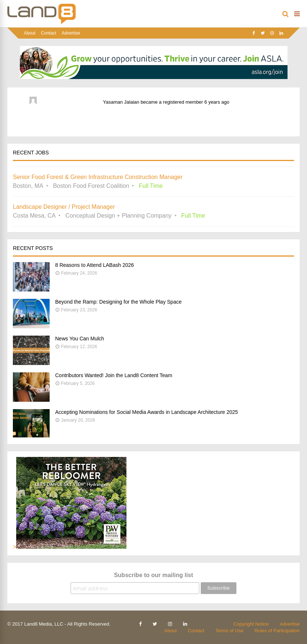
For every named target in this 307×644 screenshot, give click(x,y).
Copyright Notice (251, 624)
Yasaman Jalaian (121, 102)
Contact (48, 33)
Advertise (71, 33)
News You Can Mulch (80, 339)
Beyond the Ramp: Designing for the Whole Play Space (118, 302)
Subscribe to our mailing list (153, 575)
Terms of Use (230, 631)
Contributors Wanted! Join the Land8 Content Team (114, 375)
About (30, 33)
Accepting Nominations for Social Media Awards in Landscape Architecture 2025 (147, 412)
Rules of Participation (277, 631)
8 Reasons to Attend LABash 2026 (94, 265)
